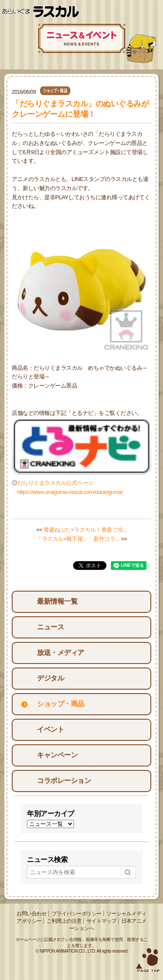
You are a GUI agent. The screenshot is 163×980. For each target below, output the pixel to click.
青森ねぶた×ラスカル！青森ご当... (85, 530)
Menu (153, 12)
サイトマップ (101, 921)
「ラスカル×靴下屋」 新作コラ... (78, 539)
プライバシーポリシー (77, 914)
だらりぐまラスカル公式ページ (55, 483)
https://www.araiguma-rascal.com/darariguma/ (70, 492)
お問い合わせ (32, 914)
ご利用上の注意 (64, 921)
